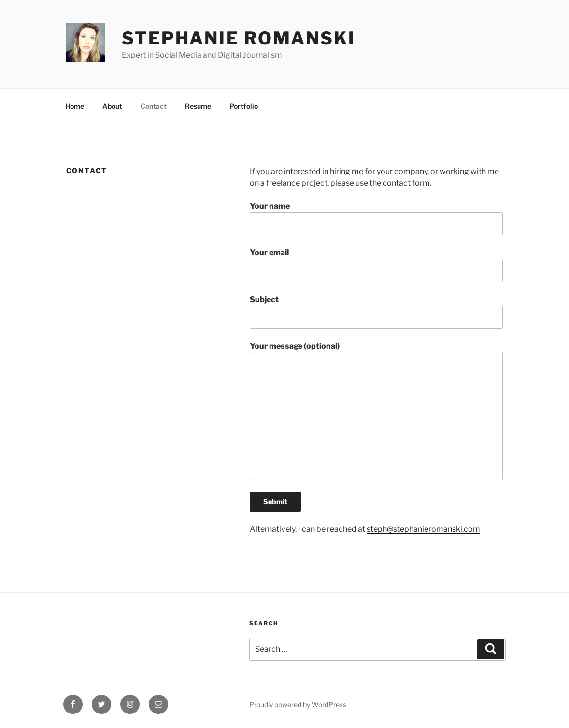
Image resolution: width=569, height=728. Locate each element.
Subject (376, 312)
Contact (154, 106)
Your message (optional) (376, 410)
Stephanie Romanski (239, 38)
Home (75, 106)
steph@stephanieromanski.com (423, 529)
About (112, 106)
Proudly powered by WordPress (298, 705)
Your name (376, 218)
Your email (376, 265)
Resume (198, 106)
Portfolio (244, 106)
